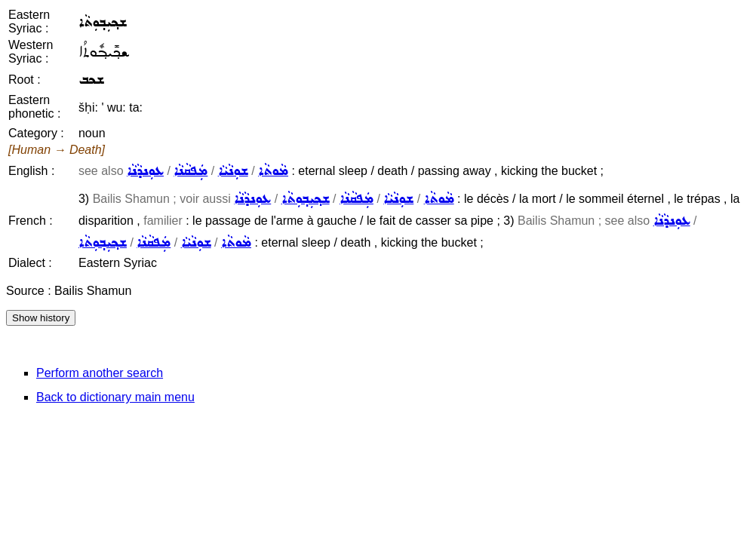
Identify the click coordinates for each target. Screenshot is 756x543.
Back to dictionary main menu (115, 397)
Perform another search (100, 373)
